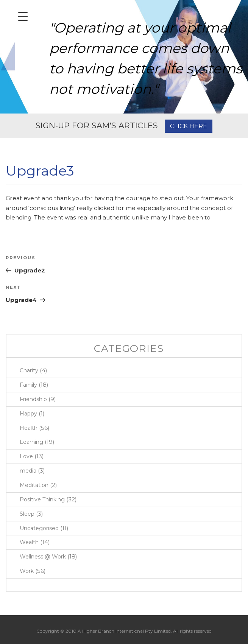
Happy (28, 414)
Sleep (27, 514)
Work (27, 571)
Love (26, 456)
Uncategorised (39, 528)
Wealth (29, 542)
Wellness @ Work (43, 557)
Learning (31, 442)
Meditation (34, 485)
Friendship (33, 399)
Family (28, 385)
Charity (29, 370)
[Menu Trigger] (23, 16)
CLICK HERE (189, 126)
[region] (124, 57)
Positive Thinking (42, 499)
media (28, 471)
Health (29, 428)
